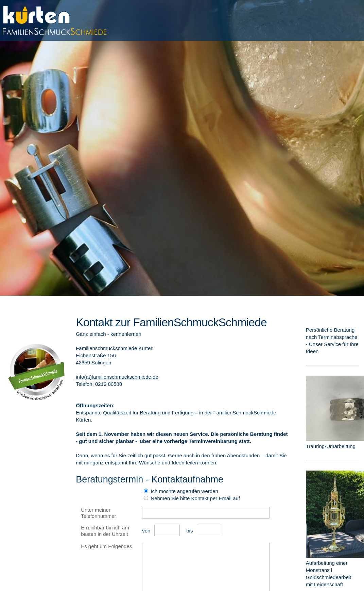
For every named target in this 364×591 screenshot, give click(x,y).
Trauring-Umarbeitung (331, 446)
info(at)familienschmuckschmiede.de (117, 377)
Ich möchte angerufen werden (184, 491)
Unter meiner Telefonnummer (98, 513)
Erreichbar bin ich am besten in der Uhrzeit (105, 531)
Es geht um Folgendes (106, 546)
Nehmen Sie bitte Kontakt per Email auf (195, 498)
